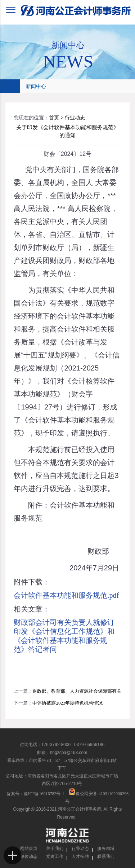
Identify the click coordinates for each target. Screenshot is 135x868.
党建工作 (55, 856)
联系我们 (106, 856)
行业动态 (75, 118)
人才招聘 (80, 856)
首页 (54, 118)
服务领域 (106, 849)
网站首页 (29, 849)
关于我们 (55, 849)
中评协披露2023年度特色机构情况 (67, 703)
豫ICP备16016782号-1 (44, 794)
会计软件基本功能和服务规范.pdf (66, 595)
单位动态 (29, 856)
